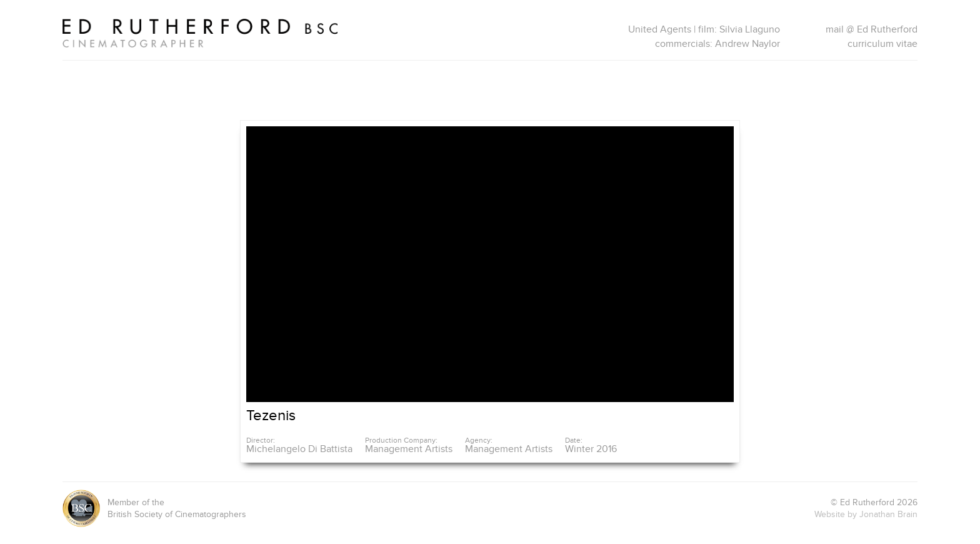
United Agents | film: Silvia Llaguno (704, 29)
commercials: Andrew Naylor (717, 44)
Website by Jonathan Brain (866, 514)
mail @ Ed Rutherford (872, 29)
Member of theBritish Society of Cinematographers (154, 508)
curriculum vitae (882, 44)
